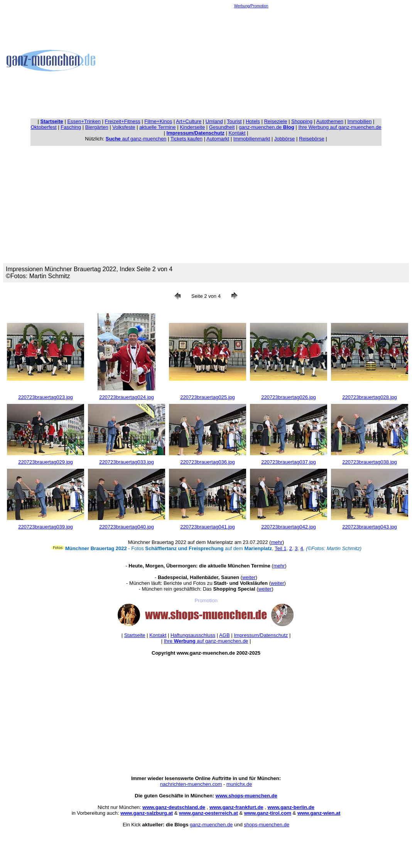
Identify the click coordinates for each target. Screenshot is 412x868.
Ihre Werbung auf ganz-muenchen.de (340, 127)
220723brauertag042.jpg (289, 527)
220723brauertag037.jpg (289, 462)
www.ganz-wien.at (319, 813)
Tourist (234, 121)
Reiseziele (275, 121)
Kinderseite (192, 127)
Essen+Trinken (84, 121)
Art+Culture (189, 121)
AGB (224, 635)
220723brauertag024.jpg (127, 397)
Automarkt (218, 139)
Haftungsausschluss (193, 635)
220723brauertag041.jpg (208, 527)
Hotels (253, 121)
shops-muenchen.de (267, 825)
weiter (249, 577)
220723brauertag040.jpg (127, 527)
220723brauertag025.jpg (208, 397)
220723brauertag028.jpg (370, 397)
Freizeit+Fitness (123, 121)
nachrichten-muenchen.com (191, 784)
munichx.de (239, 784)
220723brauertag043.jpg (370, 527)
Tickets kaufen (187, 139)
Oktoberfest (44, 127)
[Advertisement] (251, 62)
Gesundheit (222, 127)
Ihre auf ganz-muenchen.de (206, 641)
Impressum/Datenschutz (261, 635)
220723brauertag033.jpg (127, 462)
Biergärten (97, 127)
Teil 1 (280, 548)
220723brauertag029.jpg (46, 462)
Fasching (71, 127)
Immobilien (360, 121)
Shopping (302, 121)
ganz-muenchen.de (267, 127)
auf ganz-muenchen (136, 139)
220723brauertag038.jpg (370, 462)
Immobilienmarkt (252, 139)
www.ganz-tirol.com (268, 813)
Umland (214, 121)
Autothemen (330, 121)
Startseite (135, 635)
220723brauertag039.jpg (46, 527)
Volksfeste (124, 127)
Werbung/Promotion (251, 6)
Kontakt (237, 133)
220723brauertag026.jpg (289, 397)
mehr (277, 542)
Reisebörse (312, 139)
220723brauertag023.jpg (46, 397)
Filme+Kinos (158, 121)
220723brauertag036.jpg (208, 462)
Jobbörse (285, 139)
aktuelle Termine (157, 127)
